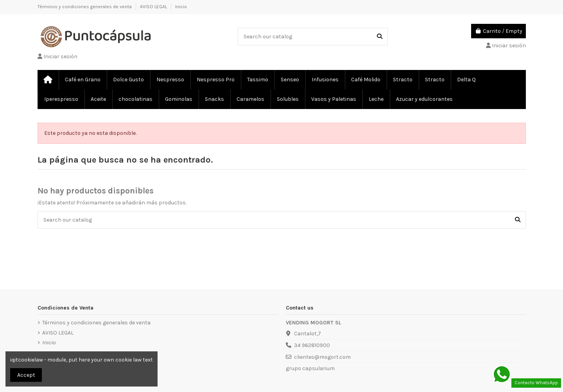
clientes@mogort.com (322, 357)
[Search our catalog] (380, 37)
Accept (26, 375)
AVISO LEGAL (154, 7)
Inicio (181, 7)
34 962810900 (312, 345)
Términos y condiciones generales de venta (85, 7)
